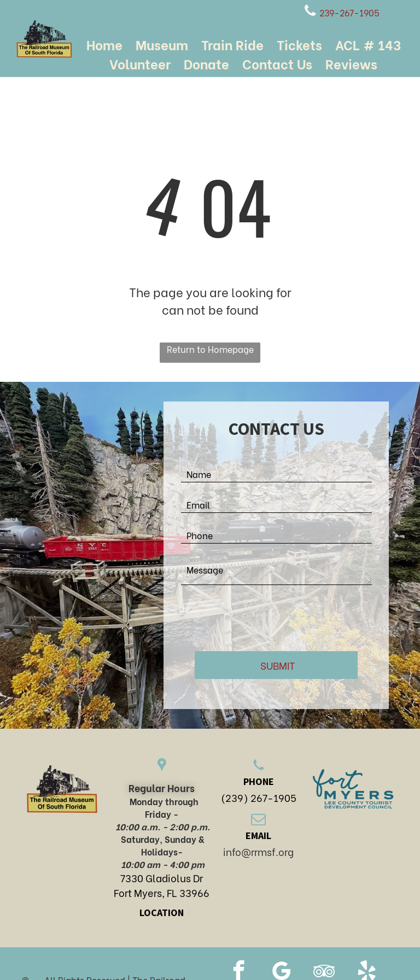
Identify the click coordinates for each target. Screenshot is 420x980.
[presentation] (264, 619)
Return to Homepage (210, 349)
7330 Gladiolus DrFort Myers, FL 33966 (162, 885)
